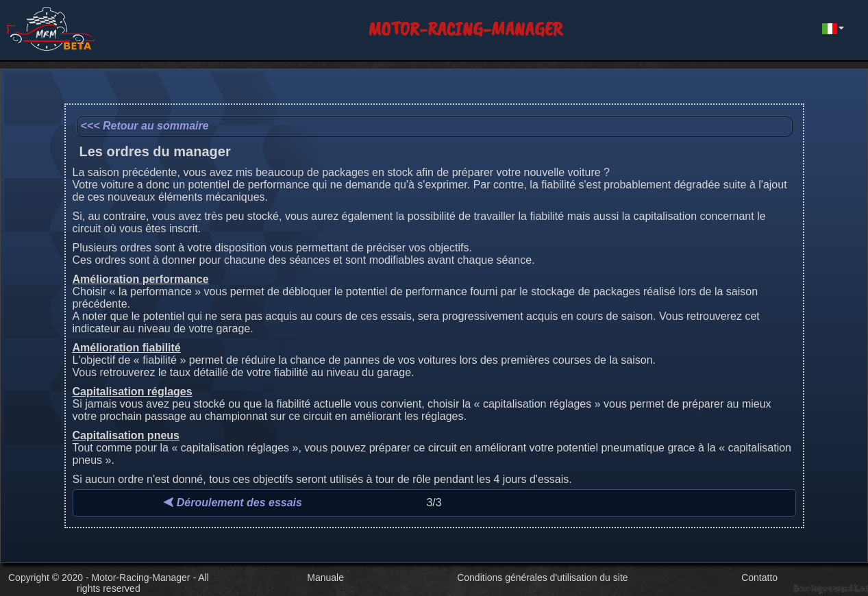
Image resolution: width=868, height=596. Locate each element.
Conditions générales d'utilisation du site (542, 578)
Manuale (325, 578)
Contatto (759, 578)
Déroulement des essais (233, 502)
